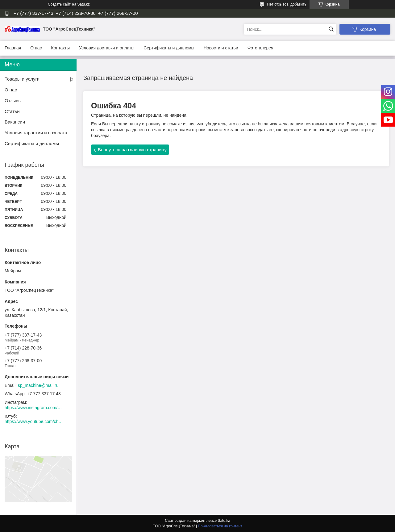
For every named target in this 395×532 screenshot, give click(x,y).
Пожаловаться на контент (220, 526)
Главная (13, 48)
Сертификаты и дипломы (169, 48)
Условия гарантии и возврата (36, 133)
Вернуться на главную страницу (132, 150)
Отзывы (13, 101)
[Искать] (331, 29)
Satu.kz (224, 521)
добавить (298, 4)
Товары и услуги (22, 79)
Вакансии (15, 122)
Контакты (60, 48)
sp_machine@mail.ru (38, 385)
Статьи (12, 111)
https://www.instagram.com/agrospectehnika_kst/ (34, 408)
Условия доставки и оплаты (107, 48)
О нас (36, 48)
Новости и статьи (221, 48)
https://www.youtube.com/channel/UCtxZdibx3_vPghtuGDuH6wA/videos (34, 421)
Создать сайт (59, 4)
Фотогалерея (260, 48)
